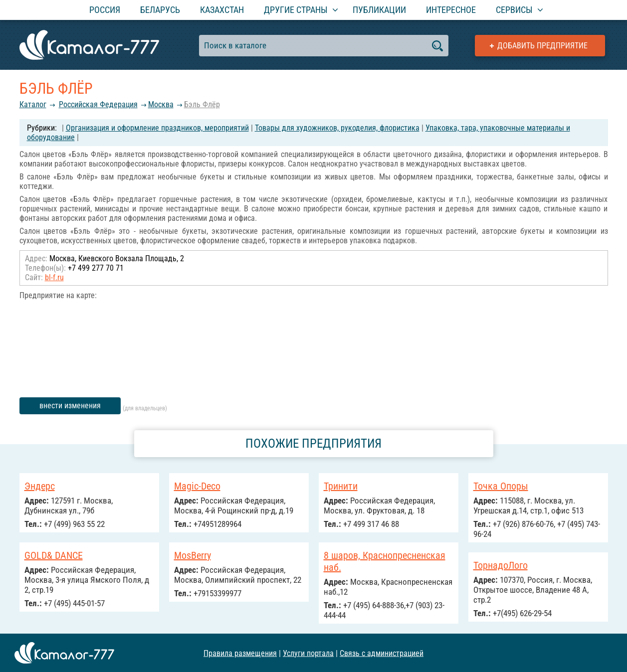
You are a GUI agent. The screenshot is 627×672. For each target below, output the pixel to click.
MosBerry (193, 555)
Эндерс (40, 486)
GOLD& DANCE (54, 555)
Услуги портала (308, 653)
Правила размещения (240, 653)
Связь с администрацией (382, 653)
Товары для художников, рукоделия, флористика (337, 128)
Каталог (33, 104)
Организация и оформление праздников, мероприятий (157, 128)
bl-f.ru (54, 277)
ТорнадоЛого (501, 565)
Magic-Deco (197, 486)
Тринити (341, 486)
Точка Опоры (501, 486)
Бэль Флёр (202, 104)
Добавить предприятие (542, 46)
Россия (105, 10)
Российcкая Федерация (98, 104)
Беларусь (160, 10)
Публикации (379, 10)
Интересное (451, 10)
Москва (161, 104)
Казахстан (222, 10)
